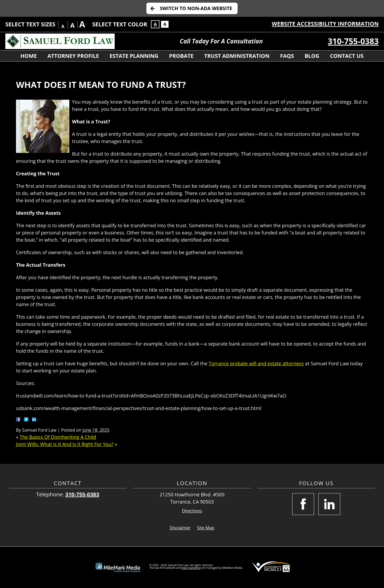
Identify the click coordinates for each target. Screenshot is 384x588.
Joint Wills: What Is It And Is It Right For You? (65, 444)
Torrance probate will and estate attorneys (256, 363)
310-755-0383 (353, 41)
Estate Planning (134, 56)
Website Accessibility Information (325, 24)
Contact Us (347, 56)
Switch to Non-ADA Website (196, 8)
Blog (312, 56)
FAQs (287, 56)
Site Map (206, 528)
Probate (181, 56)
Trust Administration (237, 56)
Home (29, 56)
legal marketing (191, 568)
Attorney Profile (73, 56)
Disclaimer (180, 528)
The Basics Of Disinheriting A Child (58, 437)
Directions (192, 511)
